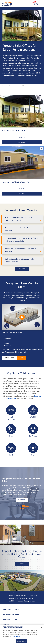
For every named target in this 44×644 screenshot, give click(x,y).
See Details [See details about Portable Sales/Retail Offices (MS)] (22, 189)
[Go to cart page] (37, 4)
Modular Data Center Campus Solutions (21, 598)
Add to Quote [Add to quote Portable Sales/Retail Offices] (22, 142)
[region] (22, 634)
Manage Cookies (21, 641)
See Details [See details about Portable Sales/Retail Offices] (22, 137)
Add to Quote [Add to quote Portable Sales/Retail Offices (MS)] (22, 194)
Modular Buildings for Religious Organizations (23, 596)
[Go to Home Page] (7, 4)
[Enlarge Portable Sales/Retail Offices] (41, 97)
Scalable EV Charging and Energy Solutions (22, 601)
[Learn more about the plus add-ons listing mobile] (22, 500)
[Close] (41, 627)
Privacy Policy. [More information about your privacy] (16, 636)
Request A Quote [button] (22, 564)
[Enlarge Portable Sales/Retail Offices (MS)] (41, 149)
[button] (22, 111)
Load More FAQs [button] (22, 269)
